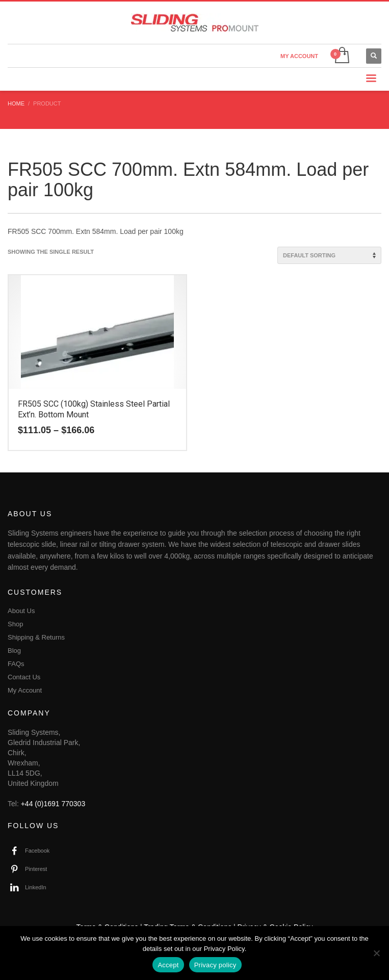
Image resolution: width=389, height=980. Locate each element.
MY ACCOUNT (299, 56)
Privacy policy (215, 965)
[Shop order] (329, 255)
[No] (376, 953)
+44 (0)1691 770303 (53, 804)
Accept (168, 965)
